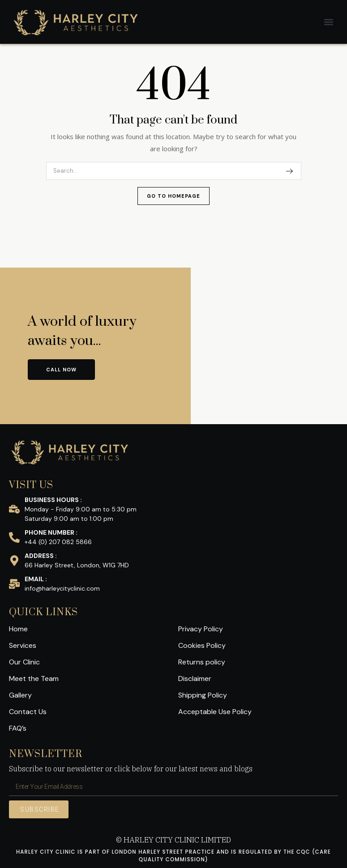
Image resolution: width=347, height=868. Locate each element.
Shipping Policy (203, 695)
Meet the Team (34, 679)
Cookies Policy (202, 645)
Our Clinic (24, 662)
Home (18, 629)
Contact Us (28, 712)
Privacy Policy (201, 629)
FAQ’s (18, 728)
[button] (328, 22)
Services (23, 645)
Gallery (20, 695)
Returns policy (202, 662)
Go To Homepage (173, 196)
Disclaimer (195, 679)
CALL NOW (61, 370)
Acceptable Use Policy (215, 712)
